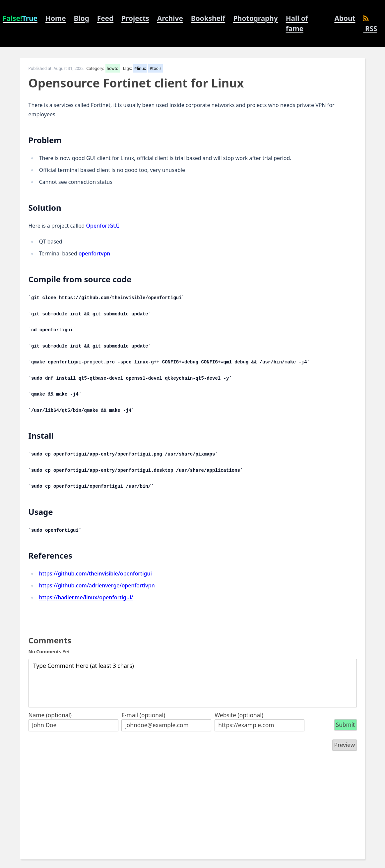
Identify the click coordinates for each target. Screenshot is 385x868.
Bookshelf (208, 18)
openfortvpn (95, 253)
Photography (255, 18)
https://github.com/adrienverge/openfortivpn (97, 585)
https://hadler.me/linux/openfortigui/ (86, 597)
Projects (135, 18)
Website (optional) (239, 715)
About (345, 18)
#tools (155, 68)
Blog (82, 18)
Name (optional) (50, 715)
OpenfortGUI (102, 226)
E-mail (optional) (143, 715)
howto (113, 68)
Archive (170, 18)
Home (56, 18)
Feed (105, 18)
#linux (140, 68)
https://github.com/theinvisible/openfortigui (96, 573)
